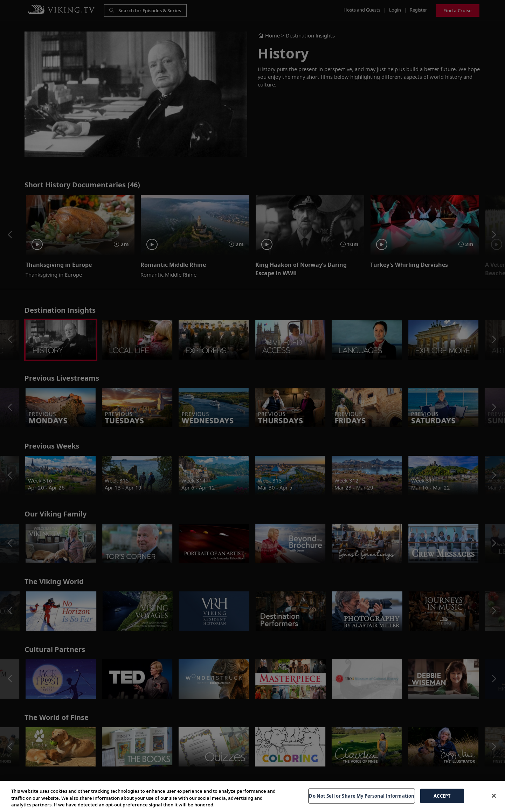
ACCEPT (442, 796)
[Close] (494, 796)
